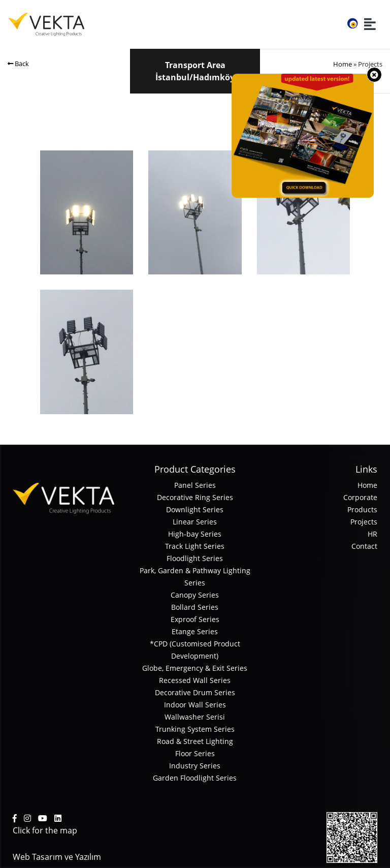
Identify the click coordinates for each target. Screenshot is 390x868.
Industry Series (195, 766)
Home (343, 64)
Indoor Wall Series (195, 705)
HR (372, 534)
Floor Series (195, 753)
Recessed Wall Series (195, 680)
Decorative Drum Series (195, 692)
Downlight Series (195, 509)
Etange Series (195, 631)
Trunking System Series (195, 729)
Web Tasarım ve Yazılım (57, 857)
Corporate (360, 497)
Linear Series (195, 522)
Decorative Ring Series (195, 497)
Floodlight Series (195, 558)
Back (18, 64)
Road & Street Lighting (195, 741)
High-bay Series (195, 534)
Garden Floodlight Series (195, 778)
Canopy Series (195, 595)
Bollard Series (195, 607)
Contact (364, 546)
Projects (364, 522)
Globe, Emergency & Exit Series (195, 668)
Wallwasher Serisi (195, 717)
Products (362, 509)
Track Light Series (195, 546)
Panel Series (195, 485)
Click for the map (45, 830)
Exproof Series (195, 619)
